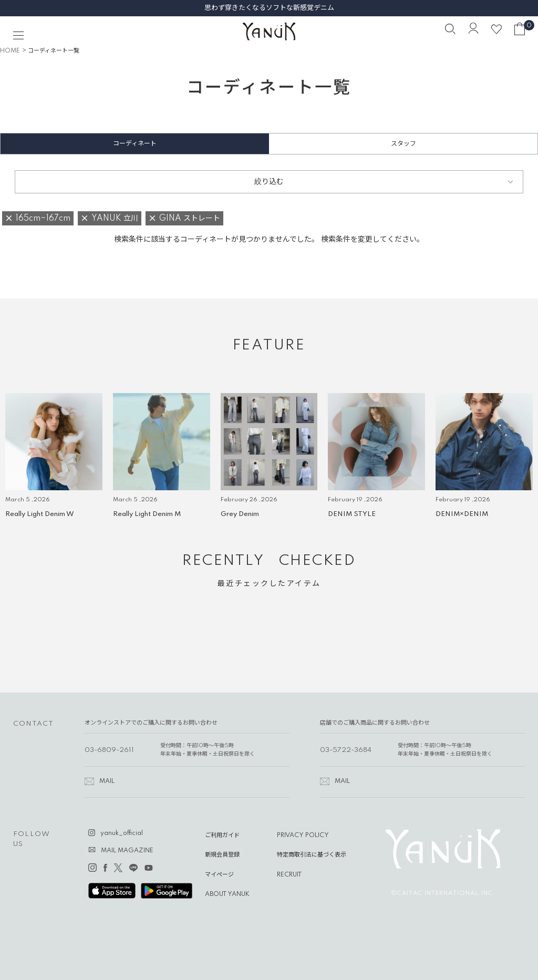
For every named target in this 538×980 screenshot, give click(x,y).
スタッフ (403, 144)
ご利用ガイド (222, 835)
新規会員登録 (222, 855)
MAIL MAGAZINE (127, 851)
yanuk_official (122, 833)
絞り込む (269, 182)
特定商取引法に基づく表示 (312, 855)
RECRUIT (289, 875)
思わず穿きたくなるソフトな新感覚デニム (269, 8)
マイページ (219, 875)
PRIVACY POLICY (303, 835)
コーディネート (135, 144)
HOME (10, 51)
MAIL (107, 781)
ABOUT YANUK (227, 894)
